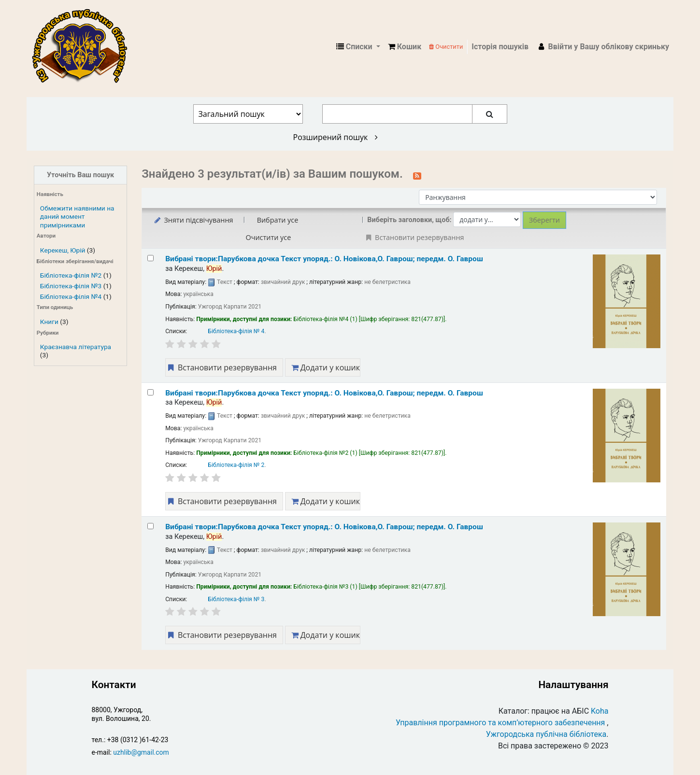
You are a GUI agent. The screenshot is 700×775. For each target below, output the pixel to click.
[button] (405, 47)
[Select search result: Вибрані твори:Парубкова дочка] (150, 258)
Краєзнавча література (76, 347)
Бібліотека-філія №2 (71, 275)
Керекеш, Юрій (63, 250)
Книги (49, 322)
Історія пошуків (500, 47)
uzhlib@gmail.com (141, 752)
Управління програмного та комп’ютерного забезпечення (500, 723)
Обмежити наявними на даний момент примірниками (77, 216)
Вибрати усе (278, 220)
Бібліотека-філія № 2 (236, 465)
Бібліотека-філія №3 (71, 286)
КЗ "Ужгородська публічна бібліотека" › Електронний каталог (84, 47)
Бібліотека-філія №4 (71, 296)
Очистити (446, 47)
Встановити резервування (221, 367)
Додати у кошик (326, 367)
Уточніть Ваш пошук (80, 175)
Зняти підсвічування (193, 220)
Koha (600, 711)
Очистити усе (269, 237)
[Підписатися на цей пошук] (417, 175)
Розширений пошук (336, 137)
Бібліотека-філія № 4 (236, 331)
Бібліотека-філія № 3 (236, 599)
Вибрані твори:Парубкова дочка (324, 259)
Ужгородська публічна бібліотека (546, 734)
